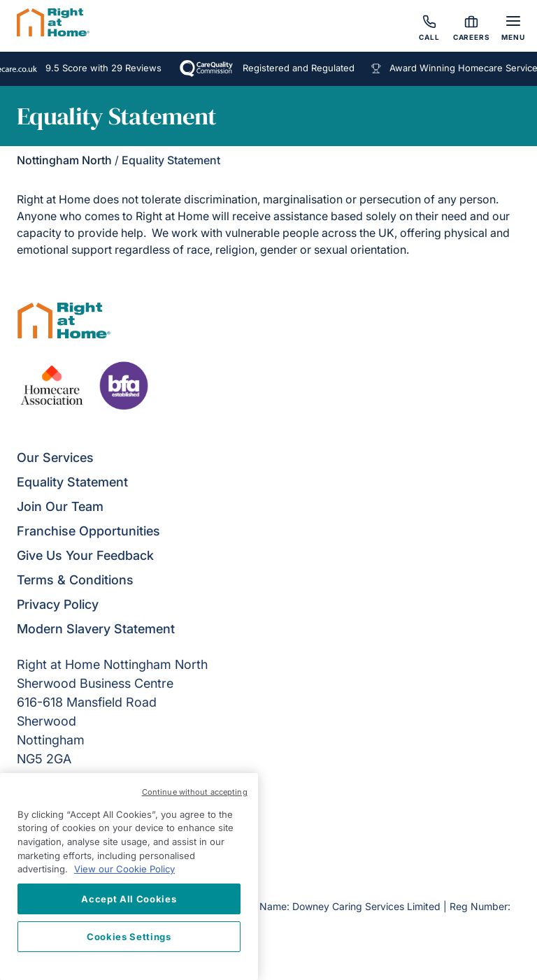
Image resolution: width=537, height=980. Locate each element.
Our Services (55, 457)
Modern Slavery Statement (96, 629)
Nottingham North (64, 160)
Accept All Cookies (129, 899)
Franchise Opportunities (88, 531)
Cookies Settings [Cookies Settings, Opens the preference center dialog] (129, 937)
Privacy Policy (58, 604)
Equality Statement (72, 482)
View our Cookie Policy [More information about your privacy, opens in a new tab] (124, 869)
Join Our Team (60, 506)
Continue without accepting (195, 792)
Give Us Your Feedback (85, 555)
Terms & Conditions (75, 580)
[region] (129, 877)
